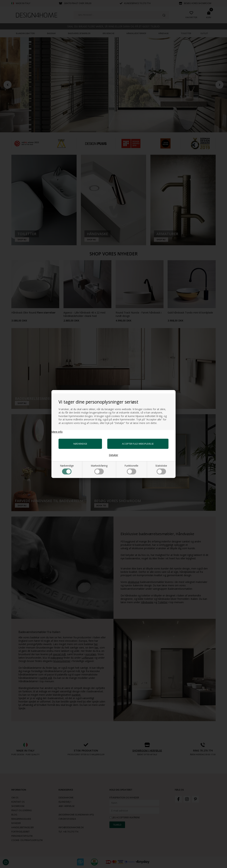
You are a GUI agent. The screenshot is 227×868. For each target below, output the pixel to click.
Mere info (57, 432)
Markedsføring (99, 469)
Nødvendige (67, 469)
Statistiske (161, 469)
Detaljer (113, 455)
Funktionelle (131, 469)
